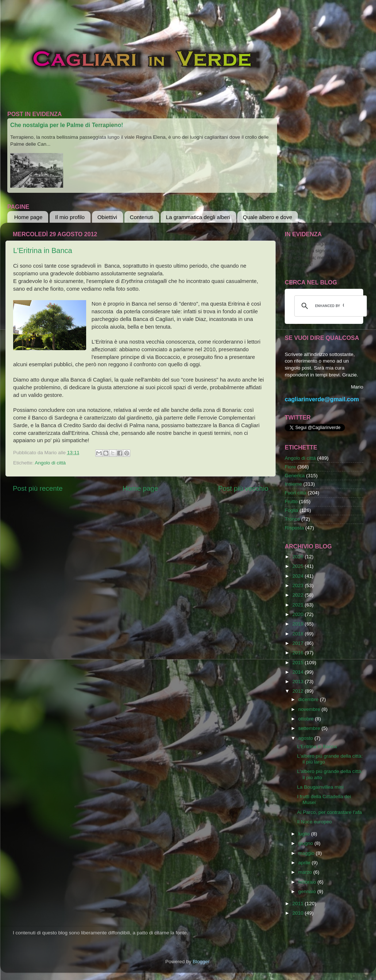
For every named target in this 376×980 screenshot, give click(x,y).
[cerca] (329, 306)
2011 (299, 904)
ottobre (307, 719)
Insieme (293, 484)
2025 (299, 566)
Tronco (292, 519)
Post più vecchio (243, 488)
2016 (299, 653)
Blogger (201, 962)
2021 (299, 605)
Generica (295, 476)
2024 (299, 576)
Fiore (290, 467)
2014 (299, 672)
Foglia (291, 510)
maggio (307, 853)
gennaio (308, 891)
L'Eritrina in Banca (43, 250)
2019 (299, 624)
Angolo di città (50, 463)
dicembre (309, 699)
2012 (299, 691)
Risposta (294, 528)
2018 (299, 634)
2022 (299, 595)
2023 (299, 585)
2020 (299, 614)
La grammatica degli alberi (198, 217)
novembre (310, 709)
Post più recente (38, 488)
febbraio (308, 882)
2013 (299, 682)
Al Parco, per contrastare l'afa (329, 812)
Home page (28, 217)
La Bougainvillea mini (321, 787)
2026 (299, 557)
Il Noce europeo (314, 822)
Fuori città (296, 493)
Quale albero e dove (267, 217)
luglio (305, 834)
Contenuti (142, 217)
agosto (306, 738)
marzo (306, 872)
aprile (305, 863)
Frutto (291, 502)
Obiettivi (107, 217)
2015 (299, 663)
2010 (299, 913)
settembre (310, 728)
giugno (306, 843)
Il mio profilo (70, 217)
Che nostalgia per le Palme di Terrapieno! (67, 125)
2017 (299, 643)
